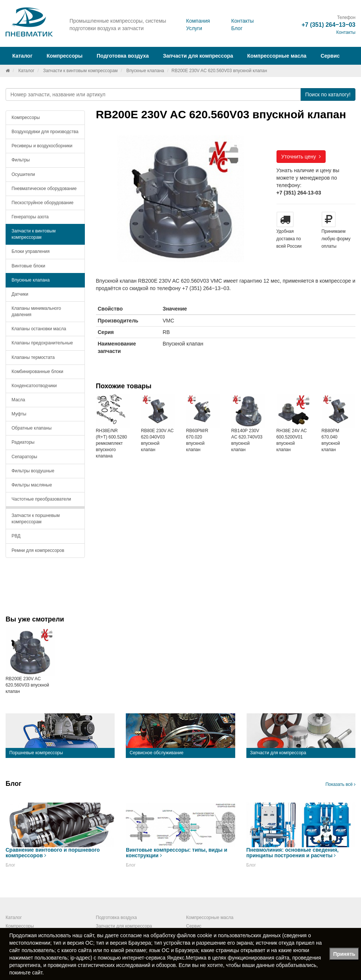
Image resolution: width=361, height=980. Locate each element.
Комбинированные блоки (37, 372)
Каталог (26, 71)
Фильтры (21, 160)
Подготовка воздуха (116, 918)
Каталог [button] (22, 56)
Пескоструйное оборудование (42, 203)
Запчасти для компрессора (198, 56)
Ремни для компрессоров (38, 550)
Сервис (330, 56)
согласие (131, 935)
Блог (237, 28)
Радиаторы (23, 442)
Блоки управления (31, 251)
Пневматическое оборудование (44, 189)
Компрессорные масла (277, 56)
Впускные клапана (145, 71)
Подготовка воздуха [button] (123, 56)
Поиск (328, 94)
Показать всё (340, 784)
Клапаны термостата (33, 357)
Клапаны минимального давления (36, 311)
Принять (344, 954)
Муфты (19, 414)
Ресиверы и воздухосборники (42, 146)
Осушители (23, 174)
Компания (198, 21)
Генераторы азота (30, 217)
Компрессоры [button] (65, 56)
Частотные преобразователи (41, 499)
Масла (18, 400)
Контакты (242, 21)
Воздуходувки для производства (45, 132)
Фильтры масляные (32, 485)
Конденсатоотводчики (34, 386)
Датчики (20, 294)
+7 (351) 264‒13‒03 (328, 25)
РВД (16, 536)
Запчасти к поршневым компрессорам (36, 519)
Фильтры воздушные (33, 471)
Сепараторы (24, 457)
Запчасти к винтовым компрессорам (81, 71)
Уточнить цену (301, 157)
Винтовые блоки (28, 266)
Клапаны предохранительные (42, 343)
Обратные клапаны (32, 428)
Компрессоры (26, 118)
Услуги (194, 28)
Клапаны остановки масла (39, 329)
